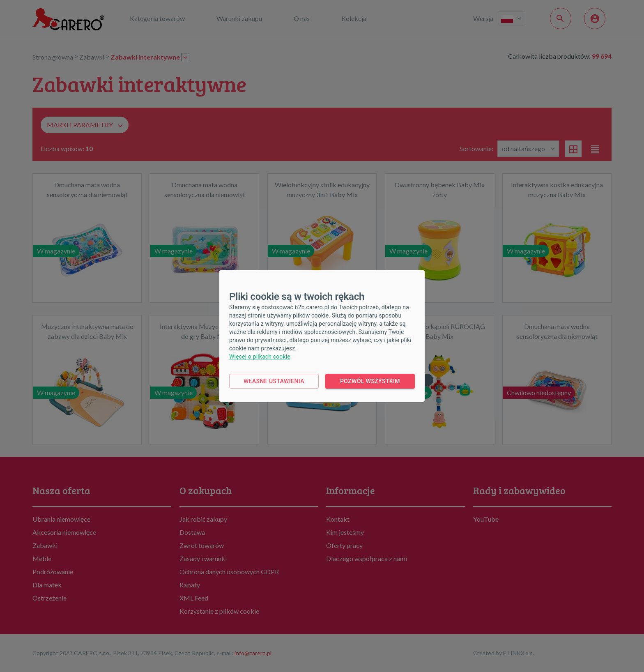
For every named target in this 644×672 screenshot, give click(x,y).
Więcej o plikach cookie (260, 357)
